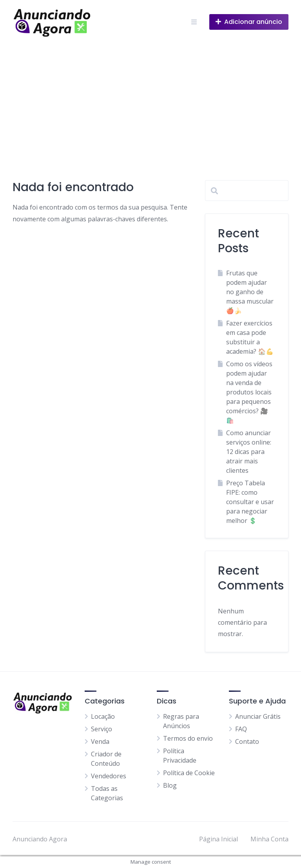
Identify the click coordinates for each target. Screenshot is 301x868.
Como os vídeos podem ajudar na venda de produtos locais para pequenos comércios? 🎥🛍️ (249, 392)
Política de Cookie (189, 773)
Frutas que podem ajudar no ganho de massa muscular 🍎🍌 (250, 292)
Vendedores (109, 776)
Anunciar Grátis (258, 716)
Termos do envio (188, 738)
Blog (170, 785)
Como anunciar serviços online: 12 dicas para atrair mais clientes (249, 452)
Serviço (102, 729)
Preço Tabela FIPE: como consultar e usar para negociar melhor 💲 (250, 502)
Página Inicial (218, 839)
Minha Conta (269, 839)
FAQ (241, 729)
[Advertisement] (150, 103)
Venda (100, 741)
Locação (103, 716)
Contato (247, 741)
